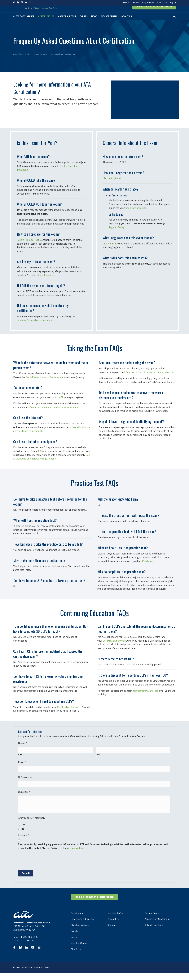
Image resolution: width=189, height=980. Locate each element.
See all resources (47, 281)
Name (23, 749)
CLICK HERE (109, 249)
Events (84, 22)
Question (24, 793)
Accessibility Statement (157, 927)
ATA (61, 403)
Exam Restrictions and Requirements (45, 383)
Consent (24, 843)
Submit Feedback (154, 933)
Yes (23, 832)
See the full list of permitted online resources (150, 378)
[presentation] (41, 867)
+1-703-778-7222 (26, 948)
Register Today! (117, 233)
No (23, 836)
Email (22, 767)
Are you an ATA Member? (32, 825)
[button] (154, 12)
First (21, 759)
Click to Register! (112, 184)
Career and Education (82, 927)
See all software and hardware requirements (54, 413)
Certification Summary (69, 713)
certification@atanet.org (146, 696)
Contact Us (162, 2)
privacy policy (75, 856)
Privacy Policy (152, 920)
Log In (173, 2)
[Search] (174, 22)
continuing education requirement (35, 326)
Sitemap (112, 933)
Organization (25, 780)
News (94, 22)
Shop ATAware (148, 2)
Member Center (109, 22)
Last (98, 759)
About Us (127, 22)
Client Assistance (24, 22)
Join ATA (126, 2)
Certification (46, 22)
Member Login (115, 920)
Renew (136, 2)
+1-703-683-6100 (29, 944)
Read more (148, 567)
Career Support (67, 22)
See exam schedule (136, 214)
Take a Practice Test (28, 245)
